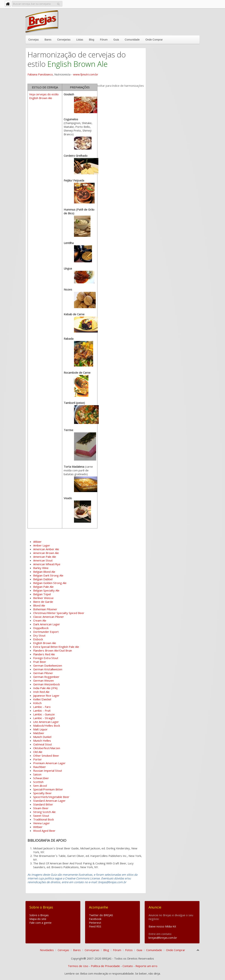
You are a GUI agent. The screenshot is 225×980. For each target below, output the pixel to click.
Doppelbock (41, 628)
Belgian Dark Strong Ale (48, 575)
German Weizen (43, 680)
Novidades (47, 950)
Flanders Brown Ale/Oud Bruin (53, 650)
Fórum (104, 40)
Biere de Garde (43, 602)
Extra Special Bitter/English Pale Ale (56, 647)
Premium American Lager (49, 763)
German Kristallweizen (48, 669)
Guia (116, 40)
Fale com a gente (40, 923)
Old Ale (38, 752)
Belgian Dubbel (43, 579)
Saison (37, 774)
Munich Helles (42, 741)
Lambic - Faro (42, 707)
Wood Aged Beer (44, 831)
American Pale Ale (45, 557)
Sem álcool (40, 786)
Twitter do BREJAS (101, 915)
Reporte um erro (146, 966)
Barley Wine (41, 568)
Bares (48, 40)
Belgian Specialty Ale (46, 590)
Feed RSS (95, 926)
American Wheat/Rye (47, 564)
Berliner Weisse (43, 598)
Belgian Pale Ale (43, 587)
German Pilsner (43, 673)
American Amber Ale (46, 549)
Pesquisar (58, 3)
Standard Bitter (43, 804)
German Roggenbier (46, 677)
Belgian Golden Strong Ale (50, 583)
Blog (92, 40)
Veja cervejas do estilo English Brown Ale (44, 96)
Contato (128, 966)
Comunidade (132, 40)
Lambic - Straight (44, 718)
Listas (80, 40)
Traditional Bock (43, 819)
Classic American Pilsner (49, 617)
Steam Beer (41, 808)
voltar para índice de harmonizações (121, 86)
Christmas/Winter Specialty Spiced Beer (59, 613)
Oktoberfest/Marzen (47, 748)
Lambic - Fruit (42, 711)
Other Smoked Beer (46, 756)
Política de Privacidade (105, 966)
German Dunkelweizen (48, 665)
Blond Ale (39, 605)
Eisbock (38, 639)
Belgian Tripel (42, 594)
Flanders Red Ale (44, 654)
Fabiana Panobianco (40, 74)
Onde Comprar (154, 40)
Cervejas (34, 40)
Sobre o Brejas (39, 915)
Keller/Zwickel (42, 699)
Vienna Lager (41, 823)
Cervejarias (64, 40)
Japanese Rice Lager (46, 695)
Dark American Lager (47, 624)
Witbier (38, 827)
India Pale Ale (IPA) (45, 688)
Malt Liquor (40, 729)
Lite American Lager (46, 722)
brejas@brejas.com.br (163, 938)
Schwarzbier (41, 778)
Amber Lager (42, 545)
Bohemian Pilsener (45, 609)
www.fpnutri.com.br (86, 74)
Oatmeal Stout (43, 744)
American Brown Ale (46, 553)
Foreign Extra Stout (46, 658)
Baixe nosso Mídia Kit (162, 926)
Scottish (38, 782)
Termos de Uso (78, 966)
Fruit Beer (40, 662)
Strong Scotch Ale (44, 812)
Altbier (37, 542)
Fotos (129, 950)
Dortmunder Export (46, 632)
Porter (37, 759)
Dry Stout (39, 635)
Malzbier (39, 733)
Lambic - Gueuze (44, 714)
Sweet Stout (41, 816)
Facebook (95, 919)
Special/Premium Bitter (48, 789)
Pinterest (95, 923)
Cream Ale (40, 620)
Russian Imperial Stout (48, 771)
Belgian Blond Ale (44, 572)
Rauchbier (40, 767)
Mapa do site (38, 919)
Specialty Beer (42, 793)
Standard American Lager (49, 801)
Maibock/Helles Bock (47, 726)
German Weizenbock (46, 684)
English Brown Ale (45, 643)
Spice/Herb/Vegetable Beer (51, 797)
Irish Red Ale (41, 692)
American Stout (43, 560)
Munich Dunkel (42, 737)
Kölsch (37, 703)
